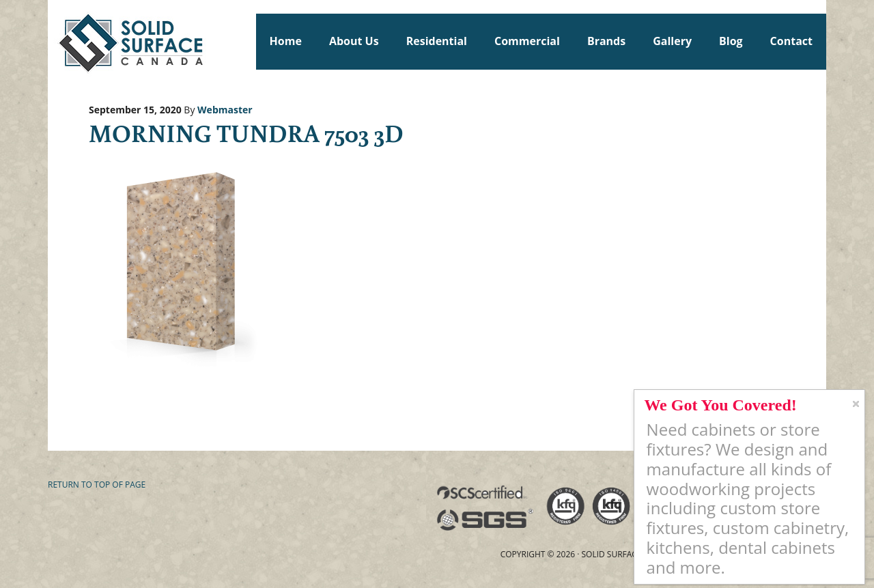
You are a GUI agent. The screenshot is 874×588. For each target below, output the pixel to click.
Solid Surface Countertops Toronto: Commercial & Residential (54, 41)
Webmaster (225, 110)
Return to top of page (97, 485)
